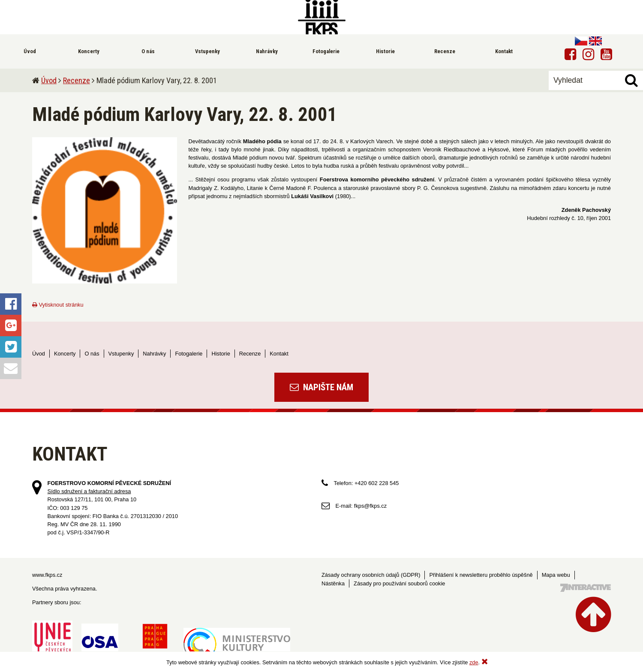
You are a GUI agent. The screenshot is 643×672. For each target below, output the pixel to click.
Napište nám (321, 387)
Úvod (49, 80)
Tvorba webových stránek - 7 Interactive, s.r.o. (586, 588)
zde (474, 662)
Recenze (77, 80)
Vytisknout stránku (58, 305)
